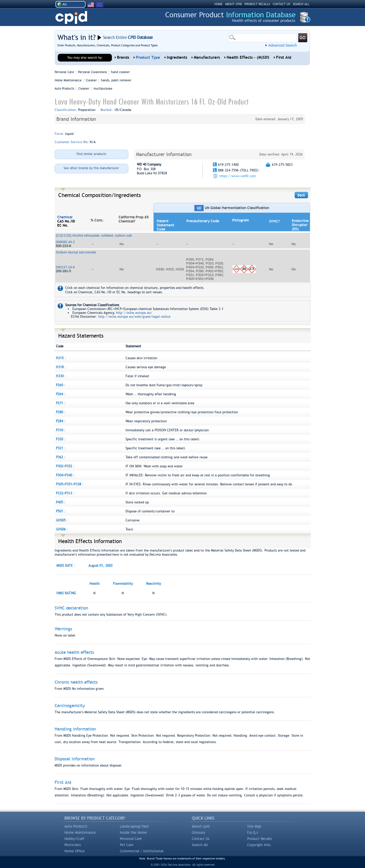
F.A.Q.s (253, 832)
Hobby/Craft (74, 839)
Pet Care (127, 845)
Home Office (75, 851)
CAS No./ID (66, 221)
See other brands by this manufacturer (91, 168)
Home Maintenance (80, 832)
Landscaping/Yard (134, 826)
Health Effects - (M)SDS (248, 57)
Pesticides (73, 845)
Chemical (65, 217)
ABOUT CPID (233, 4)
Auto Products (76, 826)
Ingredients (177, 57)
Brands (123, 57)
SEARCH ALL (301, 4)
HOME (218, 4)
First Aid (284, 57)
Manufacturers (207, 57)
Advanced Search (283, 45)
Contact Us (201, 839)
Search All (200, 845)
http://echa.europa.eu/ (134, 313)
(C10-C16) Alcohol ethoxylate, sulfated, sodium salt (94, 235)
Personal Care (131, 839)
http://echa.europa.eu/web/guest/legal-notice (134, 317)
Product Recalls (260, 839)
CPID (71, 18)
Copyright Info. (259, 845)
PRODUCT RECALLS (257, 4)
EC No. (63, 225)
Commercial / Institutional (142, 851)
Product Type (148, 57)
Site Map (254, 826)
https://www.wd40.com (238, 176)
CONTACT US (281, 4)
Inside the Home (133, 832)
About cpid (201, 826)
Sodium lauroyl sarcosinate (76, 252)
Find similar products (91, 154)
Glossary (198, 832)
